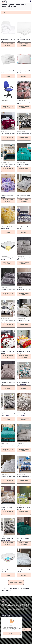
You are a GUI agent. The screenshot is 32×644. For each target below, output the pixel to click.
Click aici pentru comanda (8, 45)
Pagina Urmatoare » (16, 583)
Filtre (4, 12)
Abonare (24, 629)
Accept (12, 633)
